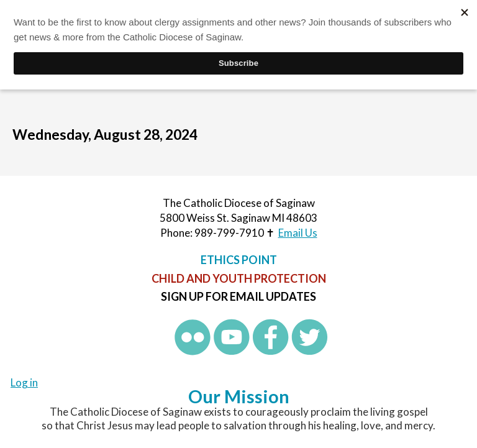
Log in (24, 382)
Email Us (298, 233)
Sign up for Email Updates (238, 296)
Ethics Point (239, 260)
